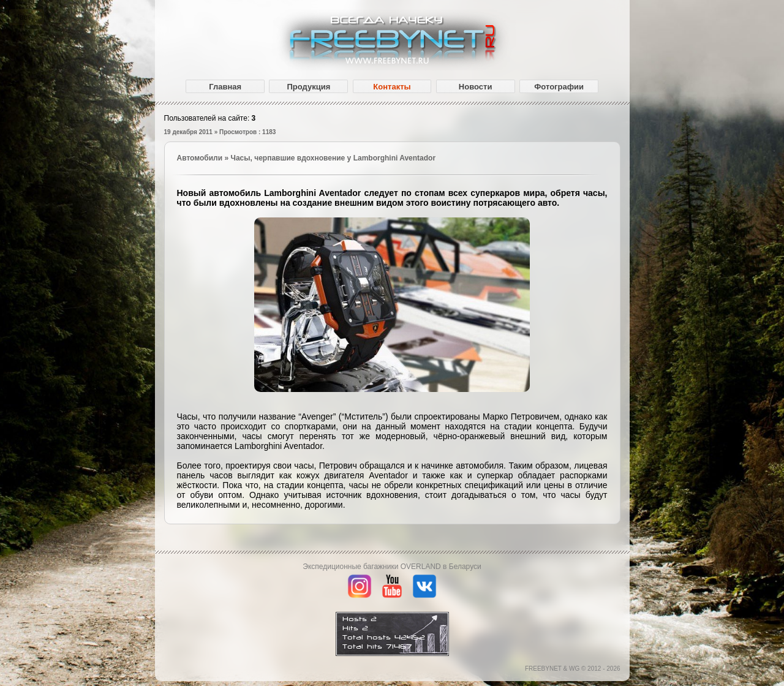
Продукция (308, 87)
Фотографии (559, 87)
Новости (476, 87)
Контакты (392, 87)
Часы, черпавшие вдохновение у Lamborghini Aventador (333, 158)
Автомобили (200, 158)
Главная (225, 87)
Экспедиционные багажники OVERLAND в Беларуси (392, 567)
